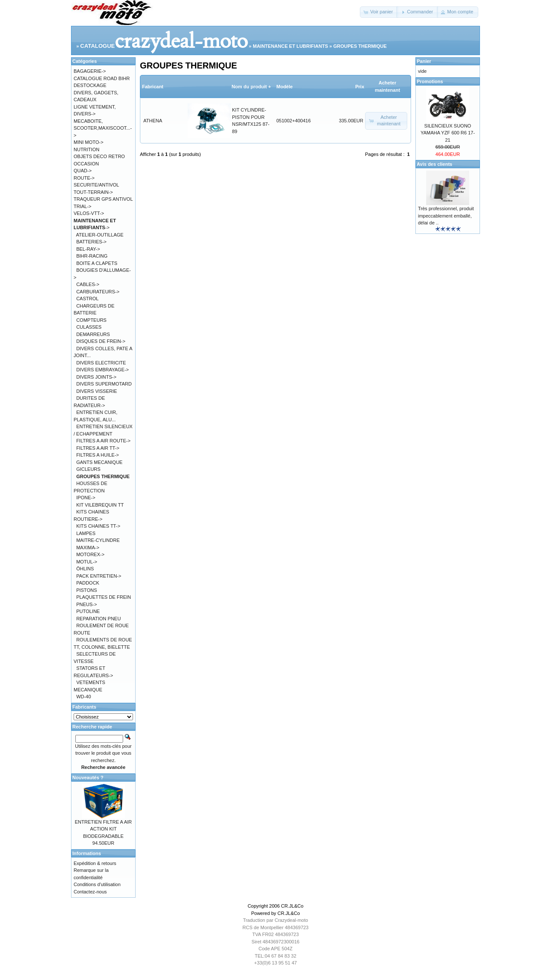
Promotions (430, 81)
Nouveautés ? (88, 778)
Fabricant (153, 87)
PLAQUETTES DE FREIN (104, 597)
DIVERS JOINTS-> (96, 377)
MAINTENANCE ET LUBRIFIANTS (290, 46)
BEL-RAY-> (88, 249)
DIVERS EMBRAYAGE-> (102, 370)
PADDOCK (88, 583)
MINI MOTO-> (88, 142)
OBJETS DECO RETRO (99, 156)
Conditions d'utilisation (97, 884)
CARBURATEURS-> (98, 292)
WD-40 (84, 697)
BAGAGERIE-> (90, 71)
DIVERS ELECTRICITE (101, 363)
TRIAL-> (82, 206)
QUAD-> (83, 171)
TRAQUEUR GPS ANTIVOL (103, 199)
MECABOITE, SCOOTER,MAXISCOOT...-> (103, 128)
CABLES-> (88, 284)
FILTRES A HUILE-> (98, 455)
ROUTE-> (84, 178)
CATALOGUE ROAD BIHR (102, 78)
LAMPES (86, 533)
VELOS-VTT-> (89, 213)
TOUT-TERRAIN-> (93, 192)
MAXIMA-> (88, 548)
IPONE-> (86, 498)
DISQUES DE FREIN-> (101, 341)
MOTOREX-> (90, 554)
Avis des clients (435, 164)
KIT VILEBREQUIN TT (100, 505)
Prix (360, 87)
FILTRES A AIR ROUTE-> (103, 441)
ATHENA (153, 121)
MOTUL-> (87, 562)
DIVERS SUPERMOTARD (104, 384)
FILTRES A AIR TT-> (98, 448)
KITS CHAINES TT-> (98, 526)
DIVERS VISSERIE (97, 391)
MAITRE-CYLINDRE (98, 540)
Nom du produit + (251, 87)
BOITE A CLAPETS (97, 263)
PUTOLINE (88, 611)
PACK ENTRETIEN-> (99, 576)
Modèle (285, 87)
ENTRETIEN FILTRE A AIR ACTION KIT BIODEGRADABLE (103, 829)
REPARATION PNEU (99, 619)
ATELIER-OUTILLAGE (100, 235)
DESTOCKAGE (90, 85)
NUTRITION (87, 149)
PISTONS (87, 590)
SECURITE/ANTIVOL (96, 185)
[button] (379, 12)
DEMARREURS (93, 334)
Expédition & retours (95, 863)
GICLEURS (88, 469)
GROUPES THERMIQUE (360, 46)
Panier (424, 61)
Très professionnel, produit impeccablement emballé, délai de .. (446, 216)
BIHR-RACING (92, 256)
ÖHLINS (85, 569)
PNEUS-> (87, 604)
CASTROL (87, 299)
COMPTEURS (91, 320)
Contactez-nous (90, 892)
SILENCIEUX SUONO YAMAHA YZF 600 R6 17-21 (448, 133)
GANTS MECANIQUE (99, 462)
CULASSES (89, 327)
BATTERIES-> (91, 242)
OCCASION (86, 164)
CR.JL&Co (292, 906)
